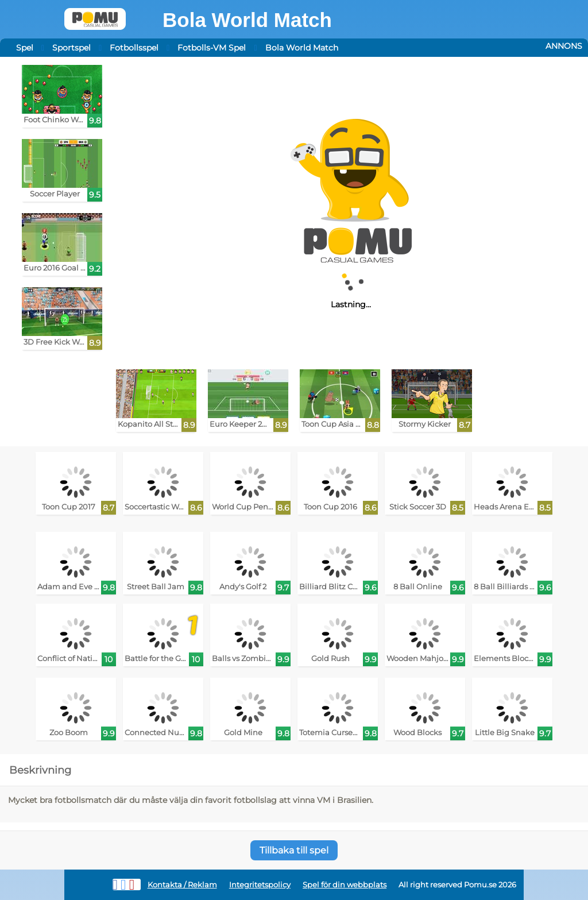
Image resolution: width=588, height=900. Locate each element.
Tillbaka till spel (294, 850)
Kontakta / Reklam (182, 885)
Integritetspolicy (260, 885)
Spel (25, 48)
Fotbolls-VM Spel (212, 48)
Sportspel (71, 48)
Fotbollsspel (134, 48)
